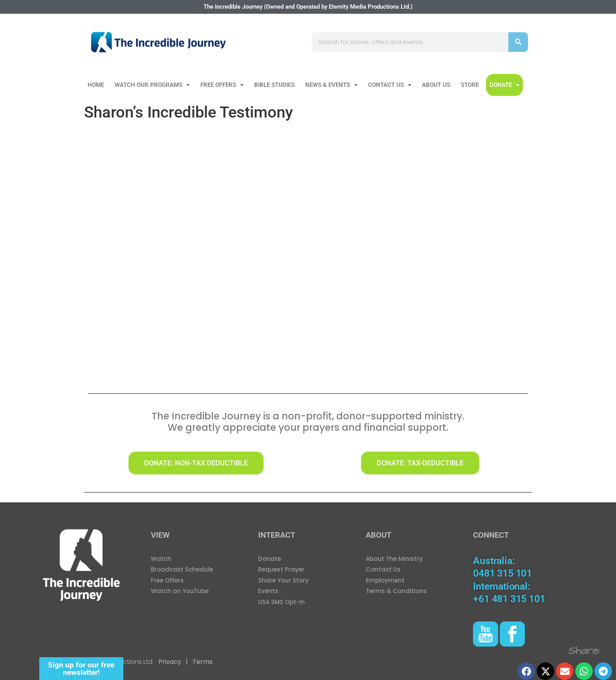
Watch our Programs (152, 85)
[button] (526, 671)
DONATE (504, 85)
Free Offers (222, 85)
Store (470, 85)
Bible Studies (274, 85)
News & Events (331, 85)
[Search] (518, 42)
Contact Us (390, 85)
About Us (436, 85)
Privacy (170, 662)
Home (96, 85)
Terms (202, 662)
